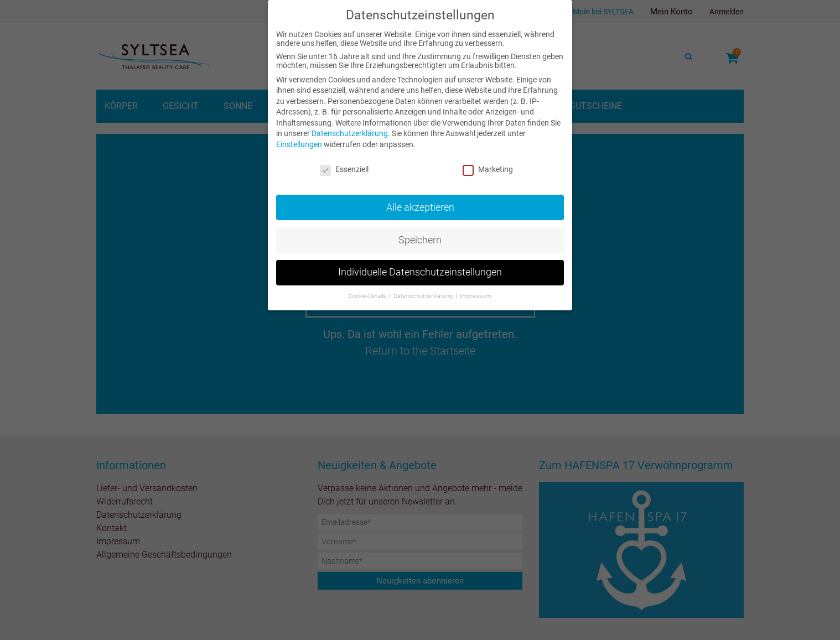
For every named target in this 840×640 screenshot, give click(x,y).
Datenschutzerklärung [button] (424, 296)
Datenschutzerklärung (350, 133)
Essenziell (344, 169)
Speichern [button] (420, 240)
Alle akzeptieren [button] (420, 207)
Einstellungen (299, 144)
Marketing (488, 169)
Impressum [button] (476, 296)
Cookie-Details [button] (368, 296)
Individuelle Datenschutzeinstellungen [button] (420, 272)
